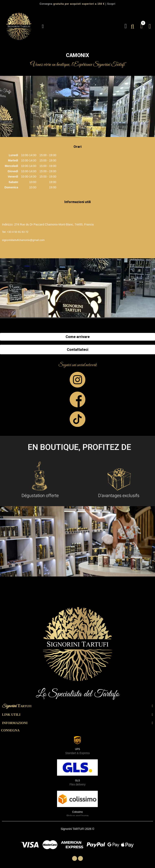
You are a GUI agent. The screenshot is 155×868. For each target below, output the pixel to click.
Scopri (111, 4)
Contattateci (78, 350)
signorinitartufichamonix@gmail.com (23, 240)
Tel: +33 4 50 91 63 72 (15, 232)
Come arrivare (78, 337)
